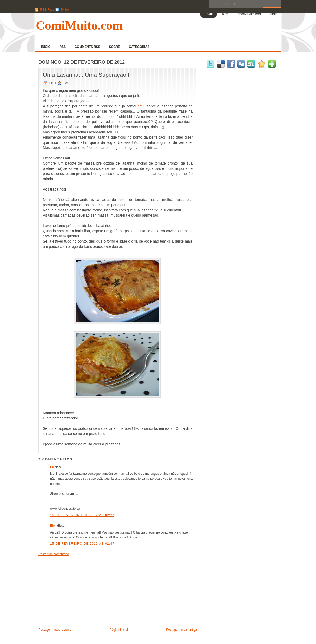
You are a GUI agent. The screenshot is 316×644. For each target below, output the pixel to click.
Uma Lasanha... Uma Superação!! (86, 75)
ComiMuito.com (79, 25)
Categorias (139, 47)
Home (209, 14)
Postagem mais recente (55, 630)
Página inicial (119, 630)
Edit (274, 14)
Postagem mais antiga (182, 630)
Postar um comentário (54, 554)
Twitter (62, 10)
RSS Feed (45, 10)
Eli (52, 467)
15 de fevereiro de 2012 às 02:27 (82, 515)
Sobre (114, 47)
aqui (141, 106)
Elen (53, 526)
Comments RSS (249, 14)
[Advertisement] (77, 591)
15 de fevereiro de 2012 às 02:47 (82, 544)
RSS (225, 14)
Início (46, 47)
